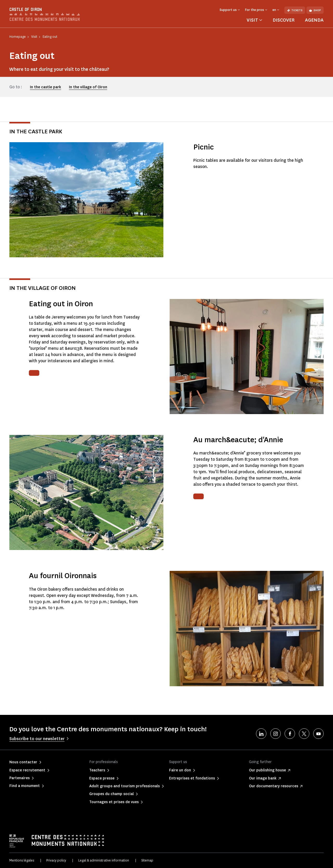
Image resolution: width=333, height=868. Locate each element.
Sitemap (147, 860)
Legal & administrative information (104, 860)
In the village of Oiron (88, 87)
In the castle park (46, 87)
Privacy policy (56, 860)
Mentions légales (22, 860)
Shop (315, 10)
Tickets (295, 10)
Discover (284, 20)
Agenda (314, 20)
